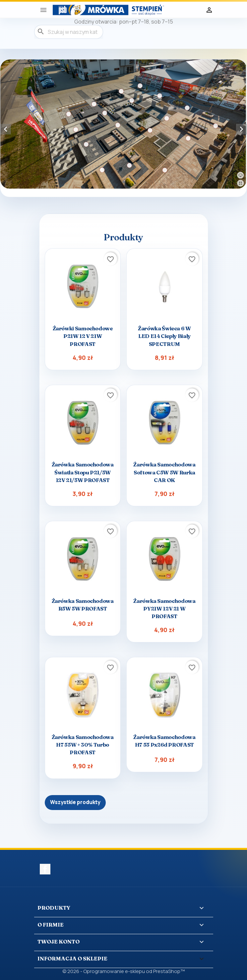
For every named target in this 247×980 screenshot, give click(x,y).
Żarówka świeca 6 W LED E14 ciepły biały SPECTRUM (164, 336)
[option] (123, 124)
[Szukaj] (69, 32)
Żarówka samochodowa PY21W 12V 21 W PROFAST (164, 609)
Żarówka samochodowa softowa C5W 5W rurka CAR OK (164, 472)
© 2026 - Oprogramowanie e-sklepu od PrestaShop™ (123, 971)
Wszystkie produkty (75, 802)
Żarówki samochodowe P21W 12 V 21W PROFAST (83, 336)
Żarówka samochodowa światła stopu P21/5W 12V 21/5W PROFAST (83, 472)
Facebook (45, 869)
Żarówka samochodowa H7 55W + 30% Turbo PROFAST (83, 745)
